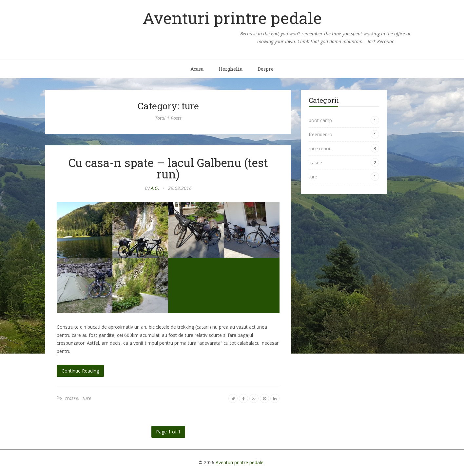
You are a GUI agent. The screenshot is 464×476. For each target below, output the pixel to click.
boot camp (320, 120)
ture (87, 398)
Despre (266, 69)
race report (320, 148)
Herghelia (231, 69)
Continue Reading (80, 371)
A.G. (155, 188)
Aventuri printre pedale (232, 18)
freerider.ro (320, 134)
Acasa (197, 69)
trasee (72, 398)
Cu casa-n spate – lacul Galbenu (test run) (168, 168)
